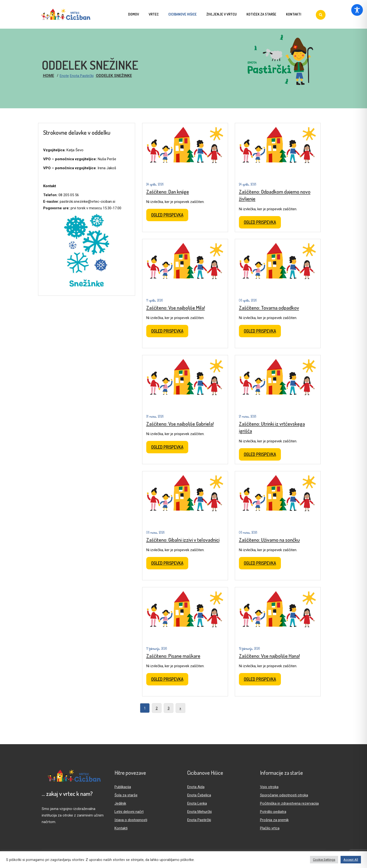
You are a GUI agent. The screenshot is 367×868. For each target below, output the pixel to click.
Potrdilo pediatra (273, 812)
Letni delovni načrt (129, 812)
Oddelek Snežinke (114, 76)
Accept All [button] (351, 860)
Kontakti (121, 828)
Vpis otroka (269, 787)
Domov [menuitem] (134, 14)
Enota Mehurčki (200, 812)
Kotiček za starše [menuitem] (261, 14)
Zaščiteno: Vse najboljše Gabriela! (180, 424)
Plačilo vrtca (270, 828)
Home (49, 76)
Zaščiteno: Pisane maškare (173, 656)
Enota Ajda (196, 787)
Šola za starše (126, 795)
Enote (64, 76)
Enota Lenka (197, 803)
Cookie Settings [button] (324, 860)
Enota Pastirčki (82, 76)
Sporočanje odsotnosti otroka (284, 795)
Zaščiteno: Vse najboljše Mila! (176, 308)
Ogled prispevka (167, 215)
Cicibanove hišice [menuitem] (183, 14)
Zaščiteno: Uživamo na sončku (269, 540)
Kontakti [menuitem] (294, 14)
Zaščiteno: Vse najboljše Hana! (269, 656)
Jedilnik (120, 803)
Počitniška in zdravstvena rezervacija (289, 803)
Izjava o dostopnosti (131, 820)
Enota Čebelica (199, 795)
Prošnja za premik (274, 820)
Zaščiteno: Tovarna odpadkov (269, 308)
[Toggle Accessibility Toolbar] (357, 10)
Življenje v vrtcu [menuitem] (222, 14)
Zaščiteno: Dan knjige (168, 191)
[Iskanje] (321, 15)
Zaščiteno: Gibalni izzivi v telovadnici (183, 540)
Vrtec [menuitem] (154, 14)
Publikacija (123, 787)
